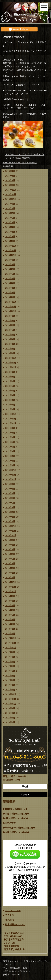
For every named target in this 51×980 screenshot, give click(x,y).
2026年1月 (10, 185)
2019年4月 (10, 564)
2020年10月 (11, 479)
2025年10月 (11, 199)
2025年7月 (10, 213)
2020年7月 (10, 493)
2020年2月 (10, 517)
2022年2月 (10, 405)
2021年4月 (10, 451)
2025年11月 (11, 194)
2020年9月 (10, 484)
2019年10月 (11, 535)
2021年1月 (10, 465)
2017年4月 (10, 676)
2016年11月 (11, 699)
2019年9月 (10, 540)
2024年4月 (10, 283)
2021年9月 (10, 428)
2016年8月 (10, 713)
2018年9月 (10, 596)
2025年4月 (10, 227)
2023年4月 (10, 339)
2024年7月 (10, 269)
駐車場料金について (15, 925)
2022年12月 (11, 358)
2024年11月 (11, 251)
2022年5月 (10, 391)
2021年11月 (11, 419)
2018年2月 (10, 629)
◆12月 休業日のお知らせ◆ (16, 832)
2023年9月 (10, 316)
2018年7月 (10, 606)
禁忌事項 (10, 920)
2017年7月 (10, 662)
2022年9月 (10, 372)
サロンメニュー (13, 911)
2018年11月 (11, 587)
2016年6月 (10, 722)
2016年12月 (11, 694)
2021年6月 (10, 442)
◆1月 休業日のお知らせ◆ (15, 818)
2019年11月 (11, 531)
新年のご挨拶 (9, 823)
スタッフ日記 (14, 158)
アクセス (10, 915)
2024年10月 (11, 255)
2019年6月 (10, 554)
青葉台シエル (12, 154)
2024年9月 (10, 260)
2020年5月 (10, 503)
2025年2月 (10, 237)
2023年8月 (10, 321)
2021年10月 (11, 423)
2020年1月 (10, 521)
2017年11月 (11, 643)
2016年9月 (10, 708)
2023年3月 (10, 344)
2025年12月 (11, 190)
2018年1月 (10, 634)
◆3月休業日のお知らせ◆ (15, 809)
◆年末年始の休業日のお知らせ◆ (19, 828)
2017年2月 (10, 685)
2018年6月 (10, 610)
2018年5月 (10, 615)
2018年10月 (11, 592)
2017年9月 (10, 652)
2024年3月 (10, 288)
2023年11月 (11, 307)
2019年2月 (10, 573)
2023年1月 (10, 353)
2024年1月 (10, 297)
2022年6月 (10, 386)
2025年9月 (10, 204)
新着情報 (26, 158)
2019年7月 (10, 549)
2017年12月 (11, 638)
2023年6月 (10, 330)
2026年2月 (10, 180)
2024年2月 (10, 293)
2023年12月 (11, 302)
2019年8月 (10, 545)
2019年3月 (10, 568)
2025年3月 (10, 232)
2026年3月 (10, 176)
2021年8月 (10, 433)
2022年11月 (11, 363)
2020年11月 (11, 475)
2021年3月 (10, 456)
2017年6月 (10, 666)
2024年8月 (10, 265)
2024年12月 (11, 246)
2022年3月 (10, 400)
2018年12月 (11, 582)
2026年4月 (10, 171)
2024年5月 (10, 279)
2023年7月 (10, 325)
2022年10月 (11, 367)
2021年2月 (10, 461)
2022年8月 (10, 377)
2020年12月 (11, 470)
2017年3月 (10, 680)
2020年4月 (10, 507)
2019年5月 (10, 559)
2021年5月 (10, 447)
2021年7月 (10, 437)
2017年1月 (10, 690)
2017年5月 (10, 671)
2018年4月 (10, 620)
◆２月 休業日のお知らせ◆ (16, 814)
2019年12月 (11, 526)
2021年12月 (11, 414)
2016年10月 (11, 704)
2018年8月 (10, 601)
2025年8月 (10, 208)
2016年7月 (10, 718)
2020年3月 (10, 512)
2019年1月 (10, 578)
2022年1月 (10, 409)
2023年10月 (11, 311)
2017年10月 (11, 648)
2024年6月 (10, 274)
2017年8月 (10, 657)
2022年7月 (10, 381)
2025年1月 (10, 241)
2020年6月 (10, 498)
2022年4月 (10, 395)
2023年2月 (10, 349)
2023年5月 (10, 335)
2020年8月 (10, 489)
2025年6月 (10, 218)
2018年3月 (10, 624)
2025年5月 (10, 223)
